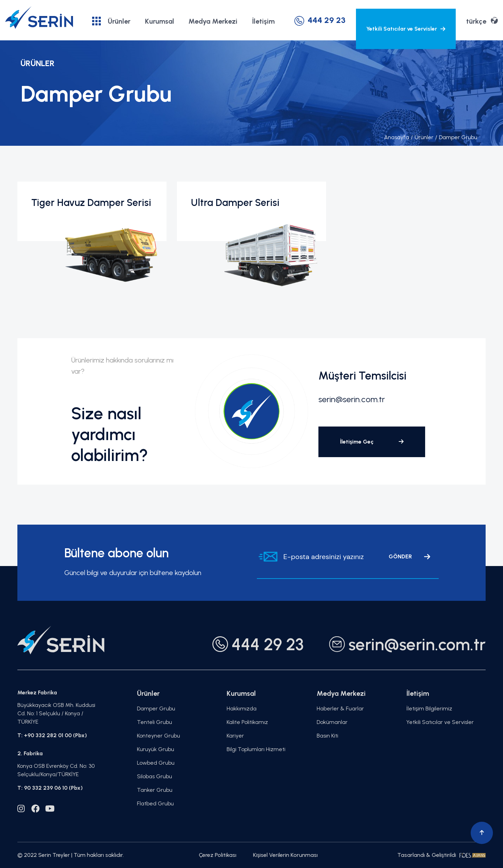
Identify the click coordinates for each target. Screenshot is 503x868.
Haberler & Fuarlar (340, 708)
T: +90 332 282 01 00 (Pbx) (52, 735)
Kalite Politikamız (247, 722)
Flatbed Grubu (155, 803)
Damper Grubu (456, 137)
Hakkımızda (242, 708)
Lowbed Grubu (156, 763)
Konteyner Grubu (159, 736)
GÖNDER (409, 557)
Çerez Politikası (218, 855)
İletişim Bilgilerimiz (429, 708)
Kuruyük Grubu (156, 749)
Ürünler (111, 21)
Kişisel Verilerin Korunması (285, 855)
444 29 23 (320, 20)
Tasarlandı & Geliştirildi (441, 855)
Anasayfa (397, 137)
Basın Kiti (327, 736)
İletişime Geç (372, 442)
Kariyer (235, 736)
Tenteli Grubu (155, 722)
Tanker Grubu (155, 790)
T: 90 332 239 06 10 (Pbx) (50, 788)
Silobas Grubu (155, 776)
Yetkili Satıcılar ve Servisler (406, 29)
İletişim (263, 21)
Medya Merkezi (213, 21)
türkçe (482, 21)
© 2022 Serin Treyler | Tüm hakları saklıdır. (71, 855)
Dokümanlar (332, 722)
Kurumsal (160, 21)
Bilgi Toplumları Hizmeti (256, 749)
